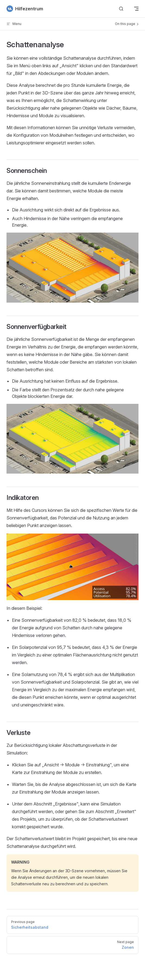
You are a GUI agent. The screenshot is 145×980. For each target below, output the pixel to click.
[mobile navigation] (136, 9)
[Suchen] (121, 9)
